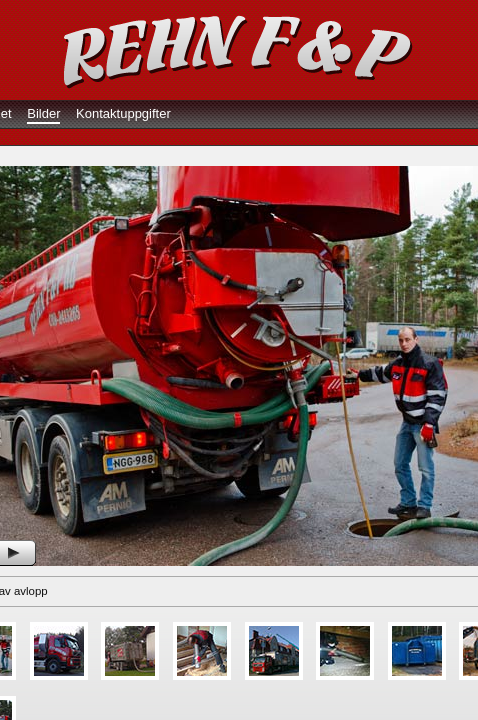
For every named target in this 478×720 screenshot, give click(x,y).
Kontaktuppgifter (123, 113)
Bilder (43, 113)
